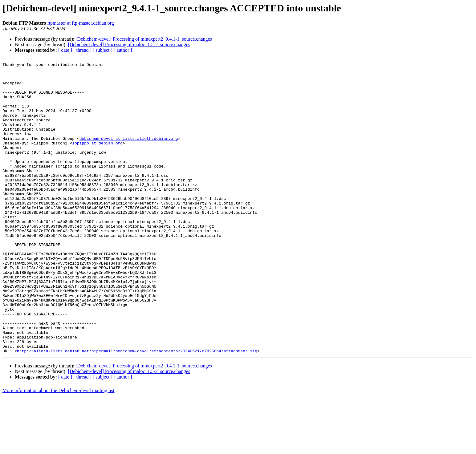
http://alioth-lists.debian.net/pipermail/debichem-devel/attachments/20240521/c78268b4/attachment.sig (137, 409)
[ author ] (123, 50)
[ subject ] (103, 50)
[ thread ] (82, 50)
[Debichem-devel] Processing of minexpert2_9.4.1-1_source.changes (144, 39)
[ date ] (65, 50)
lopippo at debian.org (97, 160)
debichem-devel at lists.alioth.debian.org (129, 154)
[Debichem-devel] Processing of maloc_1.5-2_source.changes (129, 45)
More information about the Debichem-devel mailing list (58, 449)
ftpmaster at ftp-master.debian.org (81, 23)
